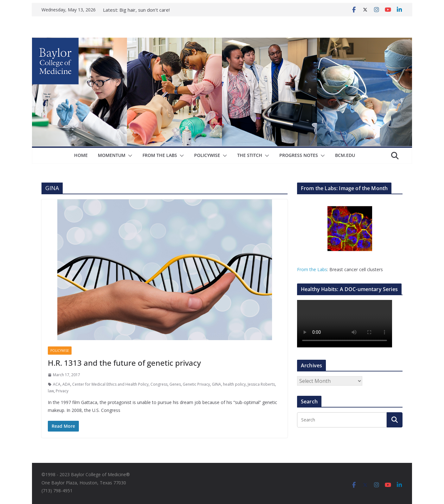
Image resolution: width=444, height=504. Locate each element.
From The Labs (160, 155)
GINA (216, 384)
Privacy (62, 391)
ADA (66, 384)
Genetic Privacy (196, 384)
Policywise (207, 155)
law (51, 391)
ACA (57, 384)
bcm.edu (345, 155)
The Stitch (250, 155)
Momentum (112, 155)
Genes (175, 384)
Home (81, 155)
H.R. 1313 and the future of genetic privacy (124, 363)
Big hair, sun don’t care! (145, 10)
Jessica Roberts (261, 384)
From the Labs (312, 269)
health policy (234, 384)
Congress (159, 384)
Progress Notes (299, 155)
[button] (129, 156)
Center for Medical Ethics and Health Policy (110, 384)
